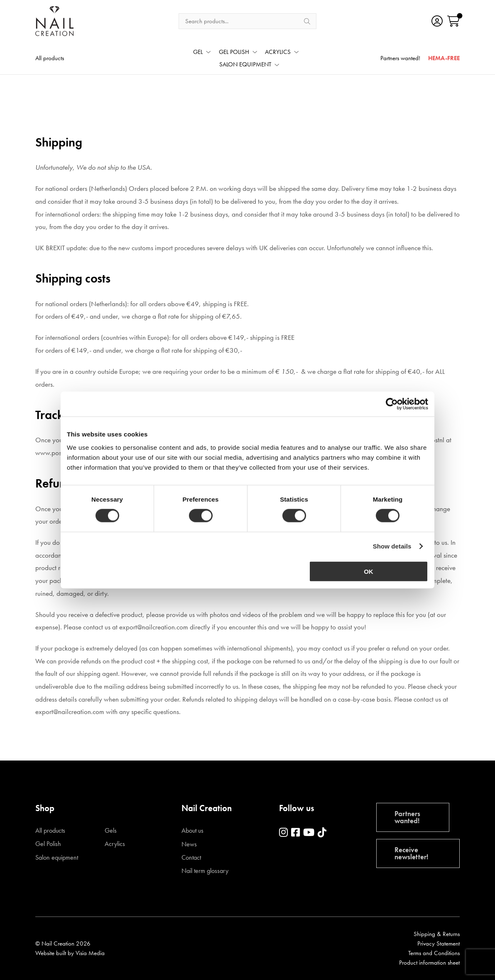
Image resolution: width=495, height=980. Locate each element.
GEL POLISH (234, 52)
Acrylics (115, 844)
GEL (198, 52)
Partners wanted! (400, 59)
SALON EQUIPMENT (245, 65)
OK (369, 571)
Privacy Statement (439, 943)
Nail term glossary (205, 871)
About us (192, 831)
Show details (392, 546)
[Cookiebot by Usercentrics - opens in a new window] (392, 404)
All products (50, 59)
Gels (111, 831)
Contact (191, 858)
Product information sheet (429, 963)
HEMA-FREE (444, 59)
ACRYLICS (278, 52)
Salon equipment (57, 858)
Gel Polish (48, 844)
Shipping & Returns (437, 934)
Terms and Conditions (434, 953)
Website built (51, 953)
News (189, 844)
